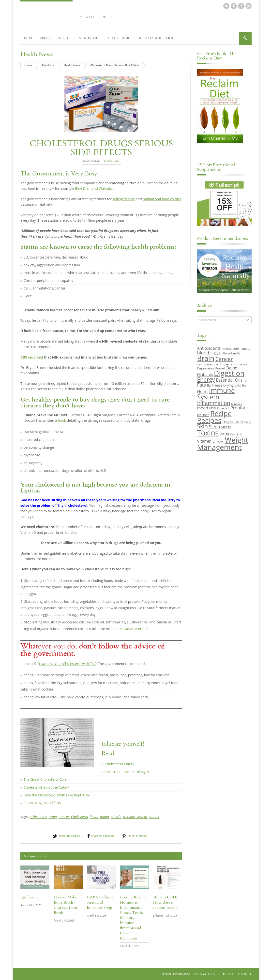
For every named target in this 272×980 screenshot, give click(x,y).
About (45, 38)
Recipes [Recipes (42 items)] (209, 420)
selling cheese (124, 199)
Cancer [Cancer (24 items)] (224, 359)
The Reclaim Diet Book (156, 38)
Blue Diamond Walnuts (93, 188)
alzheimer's (38, 816)
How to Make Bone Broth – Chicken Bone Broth (66, 905)
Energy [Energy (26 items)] (206, 379)
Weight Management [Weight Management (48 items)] (223, 443)
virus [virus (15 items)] (224, 434)
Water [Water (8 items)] (220, 441)
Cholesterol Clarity (119, 764)
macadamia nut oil (133, 628)
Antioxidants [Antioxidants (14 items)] (209, 348)
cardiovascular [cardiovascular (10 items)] (208, 364)
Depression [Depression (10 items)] (205, 368)
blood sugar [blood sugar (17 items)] (210, 352)
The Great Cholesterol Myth (127, 771)
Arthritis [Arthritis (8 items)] (227, 349)
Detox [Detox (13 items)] (232, 368)
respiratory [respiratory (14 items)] (233, 421)
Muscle (116, 816)
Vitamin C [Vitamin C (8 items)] (236, 434)
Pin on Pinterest (137, 836)
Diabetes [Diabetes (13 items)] (205, 375)
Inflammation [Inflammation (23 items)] (214, 403)
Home (29, 38)
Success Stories (119, 38)
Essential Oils (89, 38)
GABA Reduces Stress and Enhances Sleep (100, 902)
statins (154, 816)
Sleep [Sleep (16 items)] (214, 427)
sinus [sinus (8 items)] (247, 422)
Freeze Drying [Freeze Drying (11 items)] (223, 385)
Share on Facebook (103, 836)
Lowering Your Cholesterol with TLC (67, 663)
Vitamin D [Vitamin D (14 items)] (206, 441)
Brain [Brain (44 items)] (206, 358)
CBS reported (32, 357)
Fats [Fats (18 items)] (201, 385)
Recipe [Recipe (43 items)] (221, 413)
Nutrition (48, 65)
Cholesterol (79, 816)
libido (94, 816)
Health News (37, 54)
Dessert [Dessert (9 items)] (220, 368)
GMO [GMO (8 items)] (238, 385)
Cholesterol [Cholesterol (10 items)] (228, 364)
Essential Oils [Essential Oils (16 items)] (229, 380)
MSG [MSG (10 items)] (212, 408)
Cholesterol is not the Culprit (46, 787)
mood (105, 816)
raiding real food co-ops (162, 199)
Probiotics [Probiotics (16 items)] (241, 407)
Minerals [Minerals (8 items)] (236, 404)
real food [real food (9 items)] (203, 415)
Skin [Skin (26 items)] (202, 426)
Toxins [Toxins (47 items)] (208, 432)
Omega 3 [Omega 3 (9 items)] (223, 408)
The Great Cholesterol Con (45, 779)
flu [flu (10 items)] (209, 385)
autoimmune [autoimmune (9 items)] (242, 348)
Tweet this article (69, 836)
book (62, 420)
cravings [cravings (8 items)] (242, 364)
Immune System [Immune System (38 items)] (216, 393)
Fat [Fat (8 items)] (245, 380)
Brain (53, 816)
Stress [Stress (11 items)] (226, 427)
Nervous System (135, 816)
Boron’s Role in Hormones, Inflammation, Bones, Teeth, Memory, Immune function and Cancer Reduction (133, 917)
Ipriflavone (29, 897)
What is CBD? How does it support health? (166, 902)
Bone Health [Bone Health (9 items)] (232, 353)
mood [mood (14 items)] (203, 408)
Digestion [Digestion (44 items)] (229, 373)
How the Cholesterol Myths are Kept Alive (57, 795)
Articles (64, 38)
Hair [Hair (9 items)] (245, 385)
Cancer (64, 816)
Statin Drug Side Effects (42, 803)
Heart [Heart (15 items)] (202, 391)
